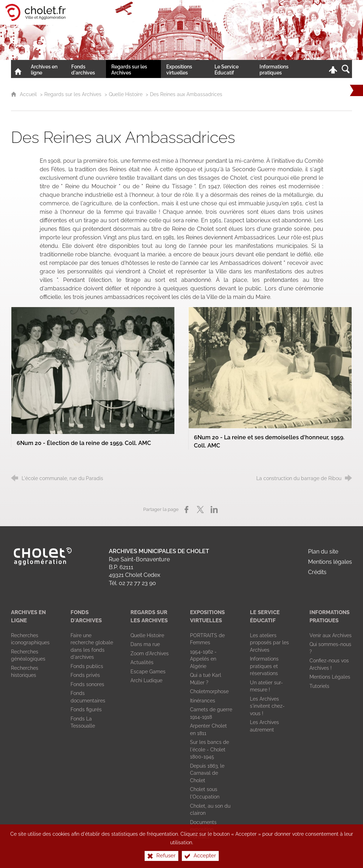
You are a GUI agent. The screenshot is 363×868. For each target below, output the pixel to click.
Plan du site (323, 552)
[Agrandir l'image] (93, 370)
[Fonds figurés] (86, 710)
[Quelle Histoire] (147, 635)
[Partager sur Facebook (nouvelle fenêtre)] (186, 510)
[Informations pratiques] (280, 69)
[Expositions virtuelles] (185, 69)
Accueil (29, 94)
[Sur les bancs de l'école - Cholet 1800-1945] (210, 749)
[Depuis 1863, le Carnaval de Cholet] (207, 773)
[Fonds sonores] (87, 684)
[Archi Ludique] (146, 680)
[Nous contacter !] (311, 69)
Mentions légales (330, 562)
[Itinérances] (203, 701)
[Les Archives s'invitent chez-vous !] (267, 706)
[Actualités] (142, 662)
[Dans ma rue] (145, 644)
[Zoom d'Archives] (150, 653)
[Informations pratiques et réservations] (264, 666)
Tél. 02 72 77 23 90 (132, 583)
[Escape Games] (148, 672)
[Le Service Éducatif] (232, 69)
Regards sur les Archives (73, 94)
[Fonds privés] (85, 675)
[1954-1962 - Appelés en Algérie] (203, 659)
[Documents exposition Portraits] (203, 830)
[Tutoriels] (319, 686)
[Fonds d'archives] (86, 69)
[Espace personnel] (333, 69)
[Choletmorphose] (209, 691)
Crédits (317, 572)
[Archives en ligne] (46, 69)
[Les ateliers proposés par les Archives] (269, 643)
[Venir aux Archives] (331, 635)
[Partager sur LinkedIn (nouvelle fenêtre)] (214, 510)
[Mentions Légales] (330, 677)
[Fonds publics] (87, 666)
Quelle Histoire (126, 94)
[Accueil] (18, 69)
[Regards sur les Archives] (133, 69)
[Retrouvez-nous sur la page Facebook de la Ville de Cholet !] (321, 69)
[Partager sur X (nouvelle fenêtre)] (200, 510)
